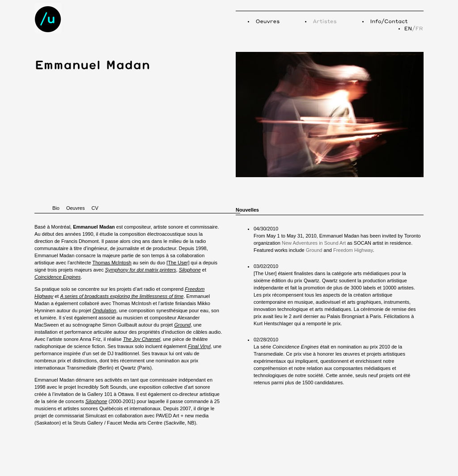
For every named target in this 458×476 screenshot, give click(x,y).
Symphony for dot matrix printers (141, 270)
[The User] (178, 263)
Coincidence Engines (57, 277)
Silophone (190, 270)
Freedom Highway (353, 250)
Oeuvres (76, 208)
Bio (56, 208)
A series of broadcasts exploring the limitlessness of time (122, 296)
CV (95, 208)
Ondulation (104, 310)
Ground (182, 325)
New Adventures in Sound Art (314, 243)
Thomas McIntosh (112, 263)
